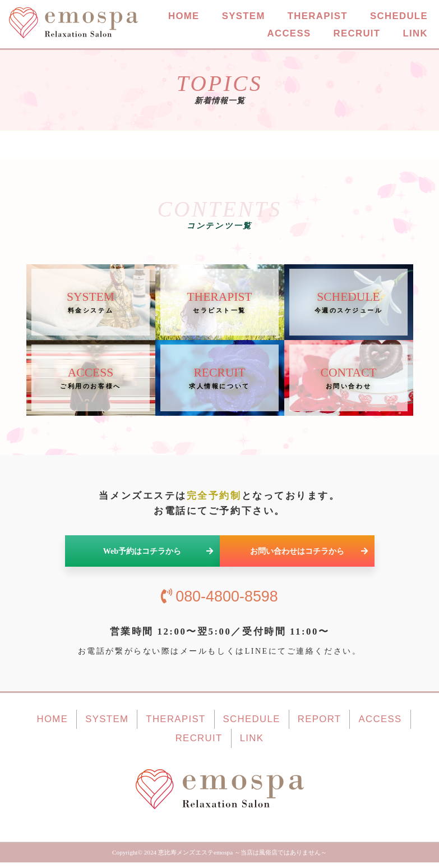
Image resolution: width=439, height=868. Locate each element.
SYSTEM (244, 17)
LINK (415, 34)
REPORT (320, 725)
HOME (184, 17)
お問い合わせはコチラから (309, 557)
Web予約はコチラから (158, 557)
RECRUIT (357, 34)
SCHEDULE (399, 17)
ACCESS (289, 34)
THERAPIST (318, 17)
